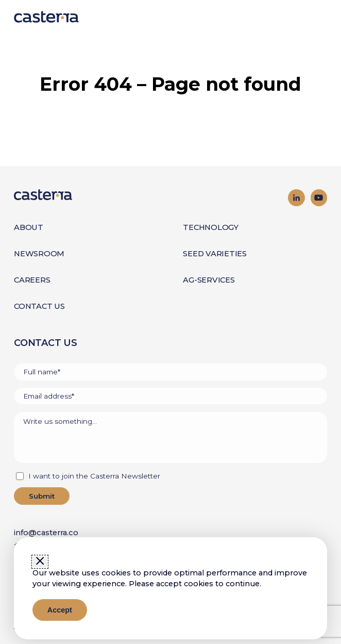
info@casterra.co (46, 533)
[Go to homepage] (92, 195)
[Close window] (40, 562)
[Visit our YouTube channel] (319, 197)
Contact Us (39, 306)
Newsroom (39, 254)
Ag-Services (209, 280)
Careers (32, 280)
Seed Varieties (215, 254)
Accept (60, 610)
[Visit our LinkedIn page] (296, 197)
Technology (211, 227)
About (29, 227)
